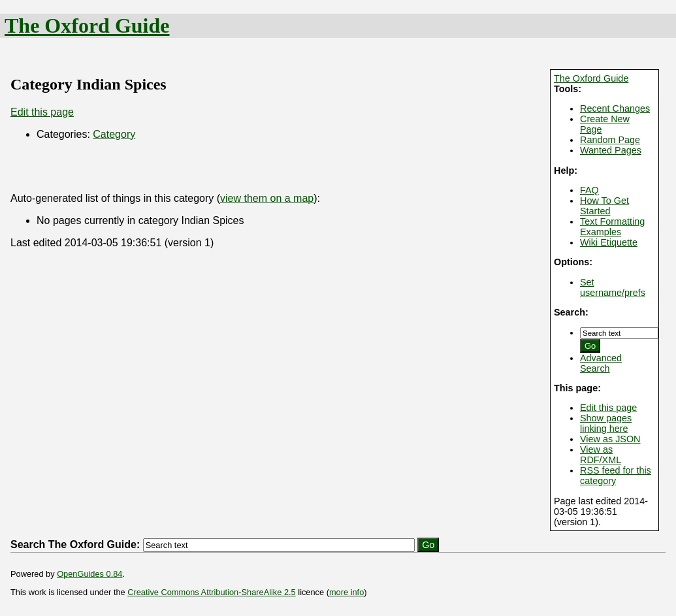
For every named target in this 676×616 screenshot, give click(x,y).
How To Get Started (604, 206)
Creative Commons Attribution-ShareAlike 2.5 (211, 592)
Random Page (610, 140)
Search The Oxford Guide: (75, 544)
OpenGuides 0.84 (89, 574)
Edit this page (608, 408)
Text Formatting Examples (612, 227)
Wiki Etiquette (609, 242)
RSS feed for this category (616, 476)
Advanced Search (601, 363)
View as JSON (610, 439)
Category (114, 134)
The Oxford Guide (87, 25)
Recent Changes (615, 108)
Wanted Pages (611, 150)
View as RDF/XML (601, 455)
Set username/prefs (613, 287)
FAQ (589, 190)
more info (346, 592)
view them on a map (267, 198)
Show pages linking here (606, 423)
